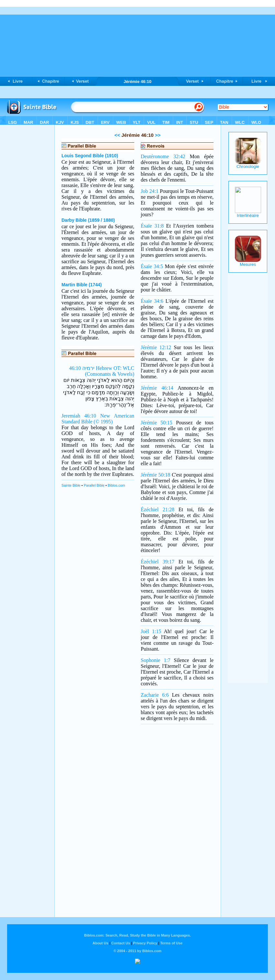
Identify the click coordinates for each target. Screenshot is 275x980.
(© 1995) (103, 422)
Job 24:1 (150, 191)
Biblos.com (116, 485)
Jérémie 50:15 (157, 423)
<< (117, 135)
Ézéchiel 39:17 (158, 562)
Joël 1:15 (151, 631)
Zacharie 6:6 (155, 695)
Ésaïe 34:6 (152, 301)
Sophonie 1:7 (156, 660)
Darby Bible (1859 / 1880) (88, 220)
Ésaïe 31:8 (152, 226)
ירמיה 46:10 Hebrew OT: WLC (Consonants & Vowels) (102, 371)
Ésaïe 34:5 (152, 266)
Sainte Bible (71, 485)
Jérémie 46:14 (157, 388)
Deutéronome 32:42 (163, 156)
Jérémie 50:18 (155, 475)
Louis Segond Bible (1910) (90, 156)
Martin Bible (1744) (82, 285)
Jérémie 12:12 (156, 347)
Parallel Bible (94, 485)
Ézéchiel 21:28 (158, 509)
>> (157, 135)
